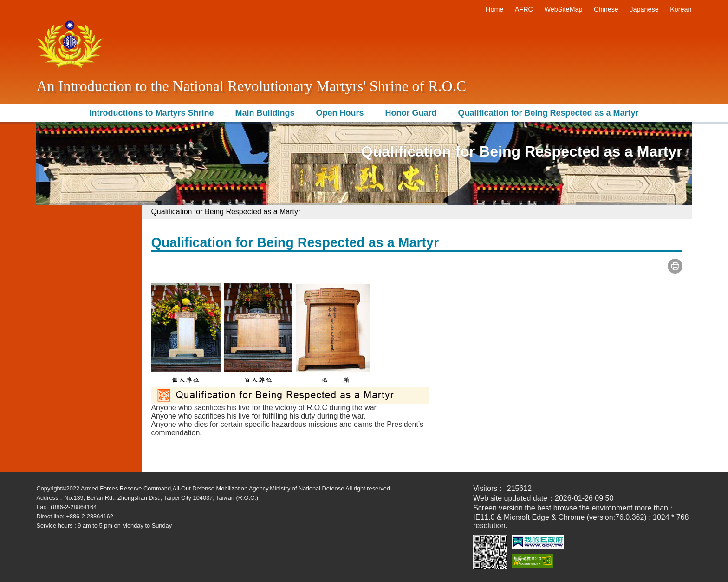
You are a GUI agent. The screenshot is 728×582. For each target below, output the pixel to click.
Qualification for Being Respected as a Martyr (548, 113)
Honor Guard (411, 113)
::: (479, 9)
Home (494, 9)
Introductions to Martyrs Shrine (151, 113)
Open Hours (340, 113)
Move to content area (71, 4)
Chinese (606, 9)
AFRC (524, 9)
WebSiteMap (563, 9)
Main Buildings (265, 113)
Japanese (644, 9)
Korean (681, 9)
